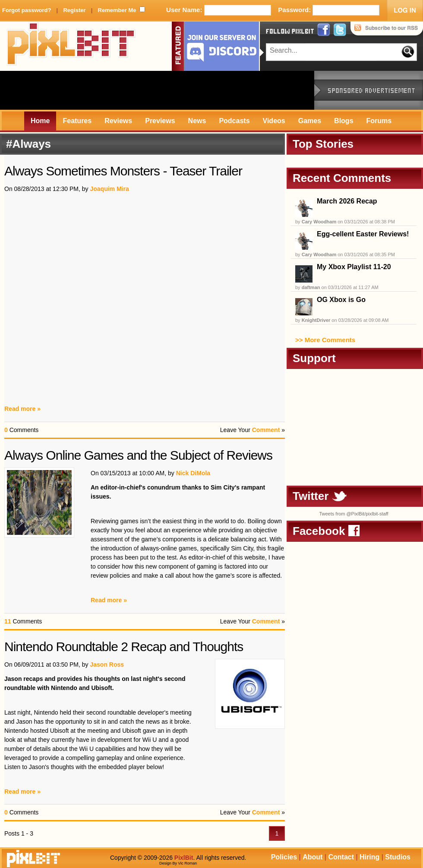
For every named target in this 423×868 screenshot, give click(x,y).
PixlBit (71, 46)
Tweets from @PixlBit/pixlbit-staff (354, 514)
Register (74, 10)
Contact (341, 857)
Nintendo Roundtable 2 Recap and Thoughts (124, 647)
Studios (398, 857)
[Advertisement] (157, 90)
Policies (284, 857)
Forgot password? (27, 10)
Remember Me (117, 10)
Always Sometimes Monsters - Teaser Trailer (123, 171)
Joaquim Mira (109, 189)
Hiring (369, 857)
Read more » (22, 409)
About (313, 857)
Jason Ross (107, 665)
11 (8, 621)
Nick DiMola (193, 473)
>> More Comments (325, 340)
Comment (266, 430)
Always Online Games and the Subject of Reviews (138, 455)
